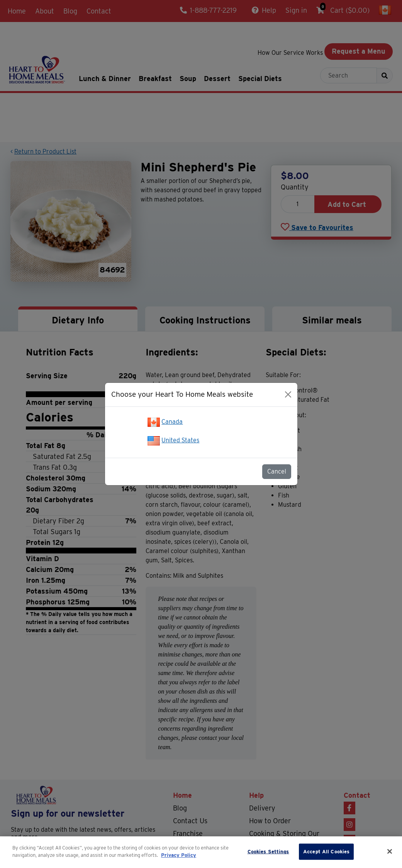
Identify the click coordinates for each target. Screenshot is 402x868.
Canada (172, 422)
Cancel (277, 471)
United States (180, 440)
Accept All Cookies (326, 852)
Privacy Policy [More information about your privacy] (179, 855)
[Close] (288, 394)
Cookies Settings (268, 852)
